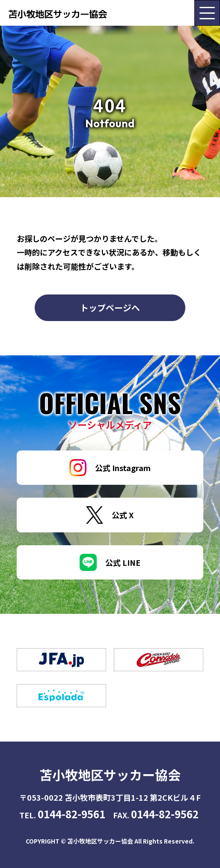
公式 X (110, 515)
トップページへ (110, 308)
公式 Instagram (110, 468)
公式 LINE (110, 562)
